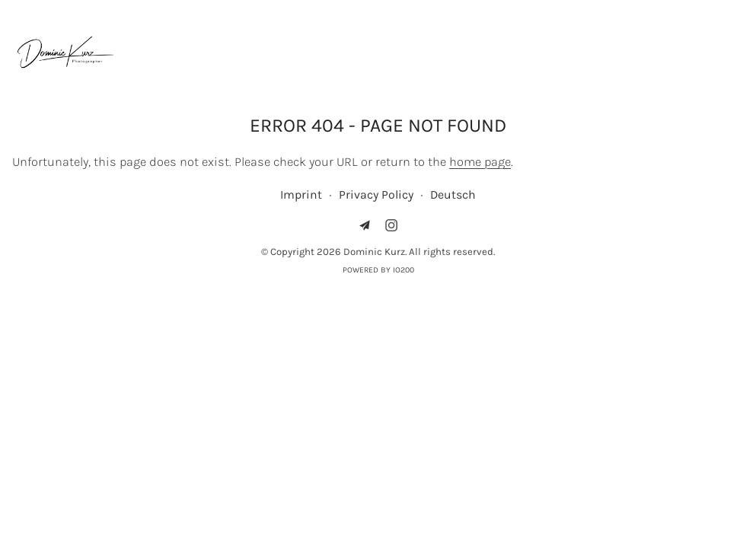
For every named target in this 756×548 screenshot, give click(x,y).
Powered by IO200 (378, 270)
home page (480, 162)
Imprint (301, 194)
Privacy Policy (376, 194)
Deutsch (453, 194)
